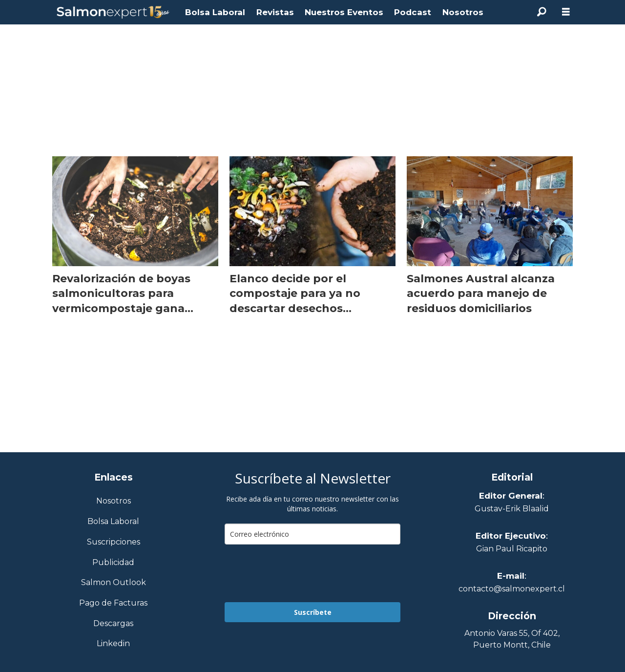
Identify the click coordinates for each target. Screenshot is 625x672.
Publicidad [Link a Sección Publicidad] (113, 563)
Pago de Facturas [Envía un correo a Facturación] (113, 603)
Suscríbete (313, 612)
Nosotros (463, 12)
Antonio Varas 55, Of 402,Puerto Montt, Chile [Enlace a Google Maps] (512, 639)
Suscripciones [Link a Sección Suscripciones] (114, 542)
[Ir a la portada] (113, 12)
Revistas (275, 12)
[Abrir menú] (566, 12)
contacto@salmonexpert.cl (512, 589)
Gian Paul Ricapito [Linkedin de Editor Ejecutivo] (512, 549)
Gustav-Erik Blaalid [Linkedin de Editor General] (512, 509)
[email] (312, 534)
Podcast (413, 12)
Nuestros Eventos (344, 12)
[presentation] (299, 573)
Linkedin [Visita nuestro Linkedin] (113, 644)
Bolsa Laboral (215, 12)
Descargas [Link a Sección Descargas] (113, 624)
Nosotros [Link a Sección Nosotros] (114, 501)
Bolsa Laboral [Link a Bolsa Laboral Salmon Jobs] (113, 522)
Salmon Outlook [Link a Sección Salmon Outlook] (114, 583)
